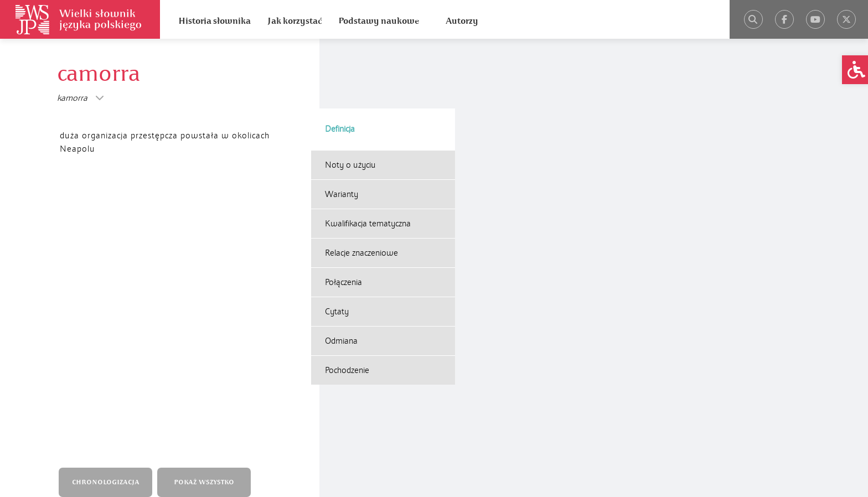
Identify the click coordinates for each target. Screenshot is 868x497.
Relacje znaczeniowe (361, 183)
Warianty (342, 125)
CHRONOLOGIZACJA (108, 209)
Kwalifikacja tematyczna (368, 154)
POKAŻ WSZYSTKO (207, 209)
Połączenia (343, 213)
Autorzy (462, 21)
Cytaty (337, 242)
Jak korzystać (294, 21)
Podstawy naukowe (379, 21)
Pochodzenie (347, 301)
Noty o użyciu (350, 95)
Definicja (340, 59)
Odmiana (341, 271)
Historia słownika (215, 21)
